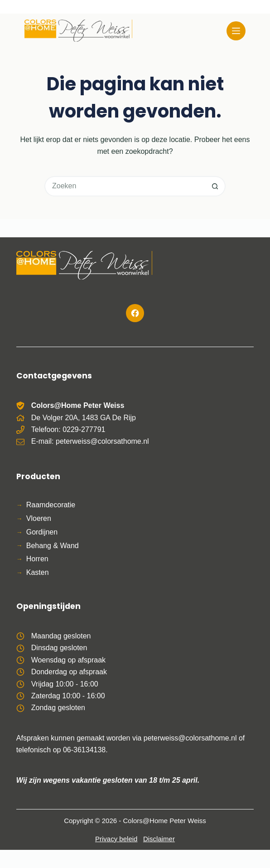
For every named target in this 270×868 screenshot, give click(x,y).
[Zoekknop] (215, 186)
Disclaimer (159, 839)
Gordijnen (42, 532)
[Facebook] (135, 313)
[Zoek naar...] (125, 186)
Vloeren (39, 518)
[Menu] (236, 31)
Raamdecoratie (51, 505)
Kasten (38, 572)
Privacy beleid (116, 839)
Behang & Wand (53, 546)
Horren (37, 559)
